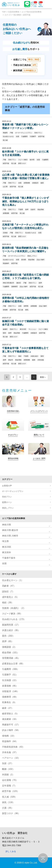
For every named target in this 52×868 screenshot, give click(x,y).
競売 (4, 333)
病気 (27, 310)
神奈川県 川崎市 (10, 536)
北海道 (5, 233)
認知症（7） (8, 591)
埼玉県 (5, 541)
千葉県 (21, 209)
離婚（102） (8, 769)
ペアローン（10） (11, 758)
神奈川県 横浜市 (8, 283)
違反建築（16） (10, 719)
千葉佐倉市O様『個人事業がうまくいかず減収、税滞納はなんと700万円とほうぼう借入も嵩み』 (26, 201)
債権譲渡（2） (9, 647)
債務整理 (14, 287)
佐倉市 (33, 209)
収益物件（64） (10, 741)
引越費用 (24, 136)
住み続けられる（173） (14, 619)
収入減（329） (9, 797)
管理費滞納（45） (11, 658)
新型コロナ (22, 163)
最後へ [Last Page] (43, 377)
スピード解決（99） (12, 614)
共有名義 (41, 360)
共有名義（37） (10, 752)
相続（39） (8, 603)
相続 (20, 356)
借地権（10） (9, 736)
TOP (4, 12)
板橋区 (5, 329)
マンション (32, 329)
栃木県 (32, 160)
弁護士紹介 (34, 356)
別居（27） (8, 763)
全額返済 (35, 183)
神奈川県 (7, 525)
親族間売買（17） (11, 625)
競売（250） (8, 636)
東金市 (11, 360)
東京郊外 (7, 552)
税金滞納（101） (11, 653)
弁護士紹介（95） (11, 630)
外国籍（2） (8, 775)
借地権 (5, 310)
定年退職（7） (9, 786)
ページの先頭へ (43, 858)
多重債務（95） (10, 686)
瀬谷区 (19, 283)
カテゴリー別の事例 (13, 15)
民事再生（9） (9, 702)
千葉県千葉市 (9, 558)
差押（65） (8, 641)
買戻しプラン (32, 256)
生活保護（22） (10, 680)
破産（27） (8, 708)
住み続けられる (8, 136)
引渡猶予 (33, 136)
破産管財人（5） (10, 714)
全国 (17, 136)
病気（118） (8, 802)
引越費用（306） (11, 669)
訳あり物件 (41, 260)
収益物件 (6, 263)
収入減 (5, 140)
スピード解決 (23, 160)
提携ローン (7, 502)
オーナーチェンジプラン (24, 133)
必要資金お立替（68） (13, 664)
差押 (27, 209)
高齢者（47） (9, 586)
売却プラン (38, 133)
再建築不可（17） (11, 725)
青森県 (5, 133)
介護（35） (8, 808)
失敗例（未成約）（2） (14, 608)
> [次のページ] (34, 377)
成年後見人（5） (10, 597)
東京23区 (23, 329)
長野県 (26, 306)
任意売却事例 (14, 12)
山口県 (5, 187)
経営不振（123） (11, 791)
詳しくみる (11, 851)
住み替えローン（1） (13, 580)
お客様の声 (7, 486)
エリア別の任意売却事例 (31, 12)
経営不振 (41, 136)
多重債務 (27, 183)
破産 (42, 183)
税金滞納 (41, 209)
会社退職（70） (10, 780)
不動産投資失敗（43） (13, 747)
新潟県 (24, 260)
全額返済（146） (11, 691)
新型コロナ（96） (11, 813)
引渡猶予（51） (10, 675)
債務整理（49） (10, 697)
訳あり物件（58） (11, 730)
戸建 (11, 133)
